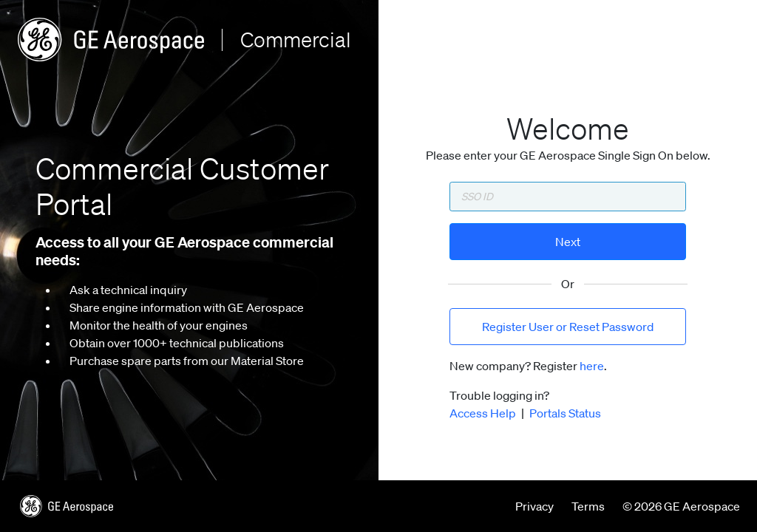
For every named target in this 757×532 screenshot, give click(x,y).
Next (568, 242)
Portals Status (565, 413)
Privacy (534, 506)
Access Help (483, 413)
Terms (588, 506)
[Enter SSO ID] (568, 197)
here (592, 366)
